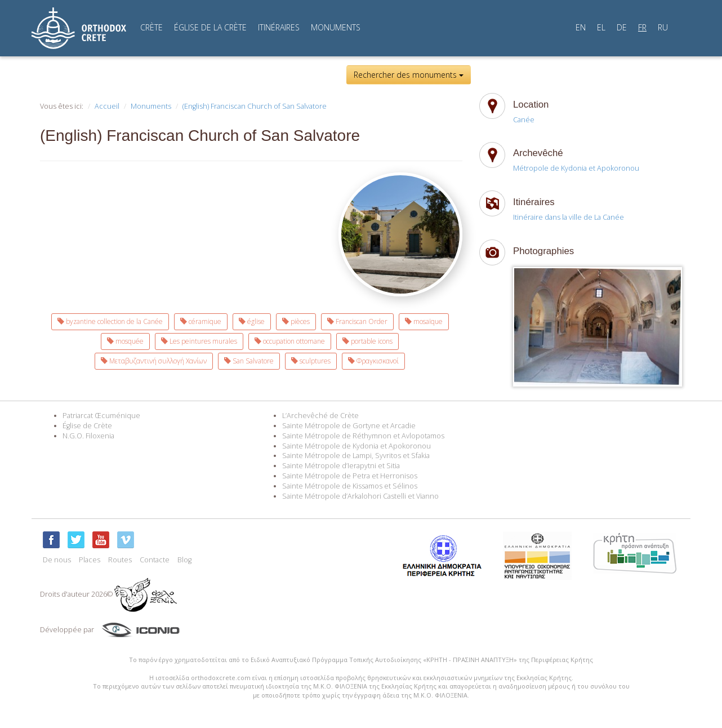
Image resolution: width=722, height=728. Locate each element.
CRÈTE (151, 27)
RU (663, 27)
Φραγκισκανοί (373, 361)
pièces (296, 321)
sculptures (311, 361)
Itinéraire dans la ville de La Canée (569, 217)
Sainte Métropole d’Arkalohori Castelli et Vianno (360, 496)
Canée (524, 120)
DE (622, 27)
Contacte (155, 560)
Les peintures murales (199, 341)
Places (90, 560)
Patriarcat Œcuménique (101, 416)
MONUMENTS (336, 27)
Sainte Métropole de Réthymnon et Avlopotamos (363, 436)
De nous (57, 560)
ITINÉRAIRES (279, 27)
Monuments (151, 106)
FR (642, 27)
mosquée (125, 341)
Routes (120, 560)
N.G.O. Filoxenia (88, 436)
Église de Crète (87, 426)
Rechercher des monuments (409, 75)
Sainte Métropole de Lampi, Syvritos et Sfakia (356, 456)
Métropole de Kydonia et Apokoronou (576, 168)
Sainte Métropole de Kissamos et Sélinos (350, 486)
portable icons (367, 341)
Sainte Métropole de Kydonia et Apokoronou (356, 446)
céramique (201, 321)
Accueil (107, 106)
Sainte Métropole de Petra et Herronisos (350, 476)
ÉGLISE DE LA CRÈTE (210, 27)
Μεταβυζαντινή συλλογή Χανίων (154, 361)
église (252, 321)
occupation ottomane (290, 341)
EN (581, 27)
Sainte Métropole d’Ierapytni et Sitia (341, 466)
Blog (184, 560)
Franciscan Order (357, 321)
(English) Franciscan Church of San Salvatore (255, 106)
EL (601, 27)
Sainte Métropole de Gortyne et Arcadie (349, 426)
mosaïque (424, 321)
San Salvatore (249, 361)
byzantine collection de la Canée (110, 321)
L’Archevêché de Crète (320, 416)
